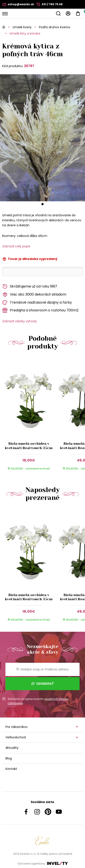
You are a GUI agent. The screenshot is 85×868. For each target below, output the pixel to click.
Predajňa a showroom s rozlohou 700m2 (40, 310)
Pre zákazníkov (17, 727)
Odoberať (43, 684)
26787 (29, 66)
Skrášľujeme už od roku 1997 (30, 287)
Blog (9, 758)
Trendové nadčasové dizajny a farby (37, 303)
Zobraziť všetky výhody (20, 321)
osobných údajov (56, 699)
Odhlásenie (15, 703)
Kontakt (11, 769)
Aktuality (12, 748)
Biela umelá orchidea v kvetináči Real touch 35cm (29, 446)
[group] (30, 416)
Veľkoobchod (16, 737)
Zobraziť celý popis (16, 246)
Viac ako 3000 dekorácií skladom (34, 295)
